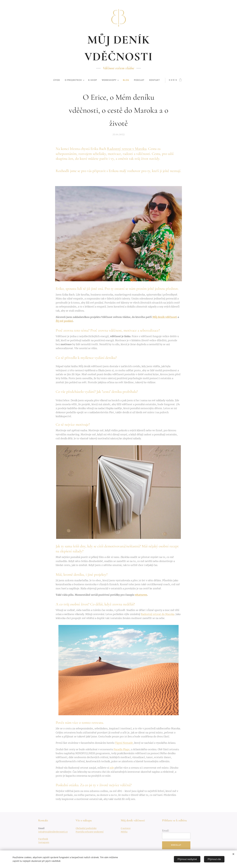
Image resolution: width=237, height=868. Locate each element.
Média (124, 832)
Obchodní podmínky (86, 828)
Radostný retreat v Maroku (127, 149)
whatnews (141, 595)
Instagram (44, 842)
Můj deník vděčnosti (165, 317)
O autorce (126, 828)
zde (112, 768)
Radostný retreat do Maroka (158, 614)
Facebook (43, 839)
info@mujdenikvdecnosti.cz (53, 832)
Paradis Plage (122, 749)
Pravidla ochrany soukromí (90, 832)
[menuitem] (54, 80)
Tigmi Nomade (124, 743)
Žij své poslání (64, 321)
